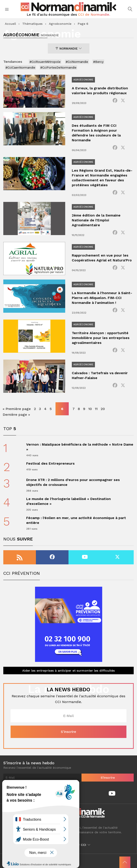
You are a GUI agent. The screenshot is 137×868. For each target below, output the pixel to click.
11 (96, 409)
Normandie (69, 48)
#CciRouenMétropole (45, 62)
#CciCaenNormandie (20, 67)
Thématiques (32, 24)
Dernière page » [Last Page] (16, 415)
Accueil (10, 24)
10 (90, 409)
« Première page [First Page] (17, 409)
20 (103, 409)
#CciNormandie (77, 62)
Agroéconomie (60, 24)
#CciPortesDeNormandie (58, 67)
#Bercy (98, 62)
